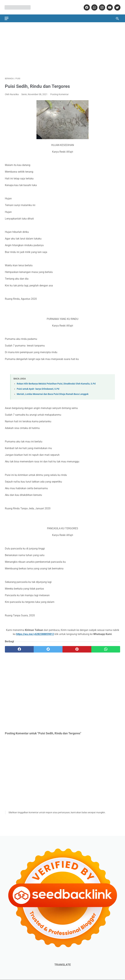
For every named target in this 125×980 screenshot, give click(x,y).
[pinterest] (77, 649)
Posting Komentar (59, 94)
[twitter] (117, 7)
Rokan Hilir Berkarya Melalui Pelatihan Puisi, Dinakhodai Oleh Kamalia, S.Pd (56, 383)
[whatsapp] (94, 7)
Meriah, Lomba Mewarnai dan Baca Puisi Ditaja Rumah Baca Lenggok (53, 393)
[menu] (7, 17)
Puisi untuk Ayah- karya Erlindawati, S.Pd (38, 388)
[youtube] (109, 7)
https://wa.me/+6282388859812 (35, 633)
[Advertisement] (62, 49)
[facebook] (86, 7)
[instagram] (101, 7)
